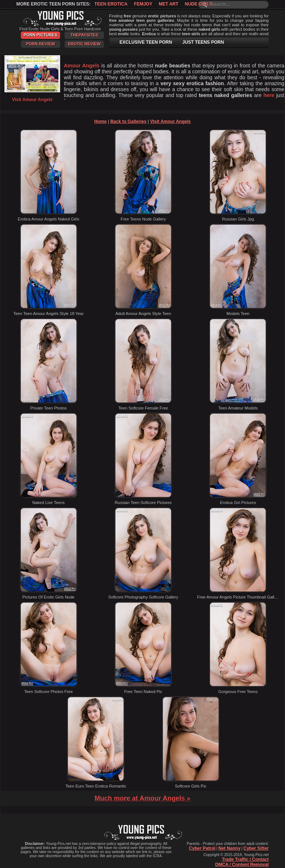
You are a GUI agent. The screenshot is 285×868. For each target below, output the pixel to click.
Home (100, 122)
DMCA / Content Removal (242, 865)
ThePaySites (84, 35)
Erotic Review (84, 44)
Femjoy (143, 4)
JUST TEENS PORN (203, 42)
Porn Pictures (40, 35)
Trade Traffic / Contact (245, 859)
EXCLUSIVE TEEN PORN (146, 42)
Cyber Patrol (202, 848)
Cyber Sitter (256, 848)
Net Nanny (229, 848)
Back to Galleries (128, 122)
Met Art (169, 4)
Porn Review (40, 44)
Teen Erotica (111, 4)
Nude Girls (199, 4)
